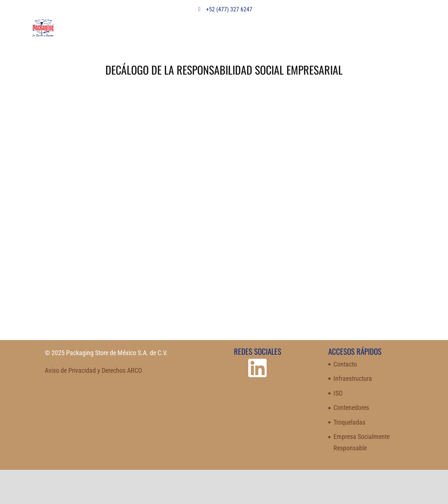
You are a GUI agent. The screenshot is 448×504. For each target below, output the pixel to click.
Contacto (345, 364)
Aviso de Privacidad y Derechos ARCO (93, 370)
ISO (338, 393)
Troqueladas (349, 422)
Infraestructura (353, 378)
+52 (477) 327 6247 (224, 9)
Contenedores (351, 408)
